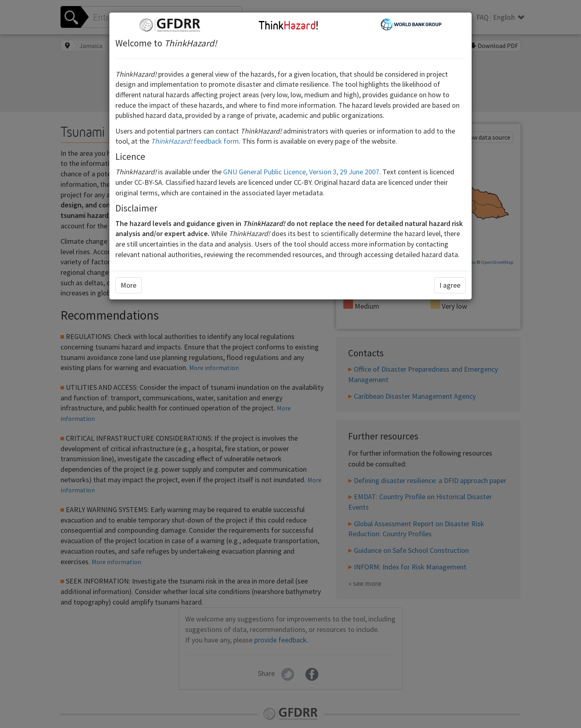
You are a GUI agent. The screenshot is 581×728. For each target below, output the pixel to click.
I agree (450, 285)
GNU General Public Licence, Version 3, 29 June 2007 (301, 172)
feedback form (195, 141)
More (129, 285)
